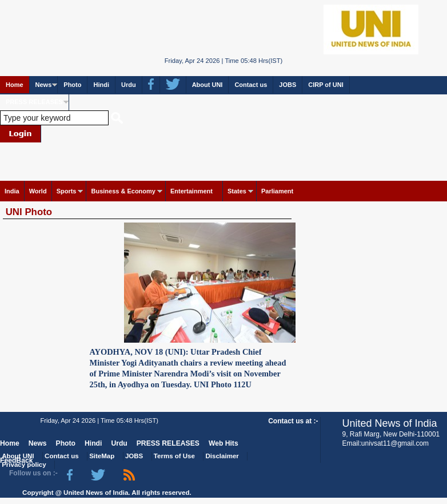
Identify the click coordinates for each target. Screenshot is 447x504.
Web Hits (223, 443)
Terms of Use (174, 456)
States (237, 191)
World (38, 191)
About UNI (207, 85)
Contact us (251, 85)
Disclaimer (222, 456)
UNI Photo (29, 212)
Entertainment (191, 191)
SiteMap (102, 456)
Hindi (101, 85)
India (12, 191)
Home (15, 85)
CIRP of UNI (326, 85)
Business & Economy (123, 191)
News (44, 85)
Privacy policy (24, 465)
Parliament (277, 191)
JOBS (288, 85)
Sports (67, 191)
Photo (72, 85)
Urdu (129, 85)
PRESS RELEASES (34, 102)
